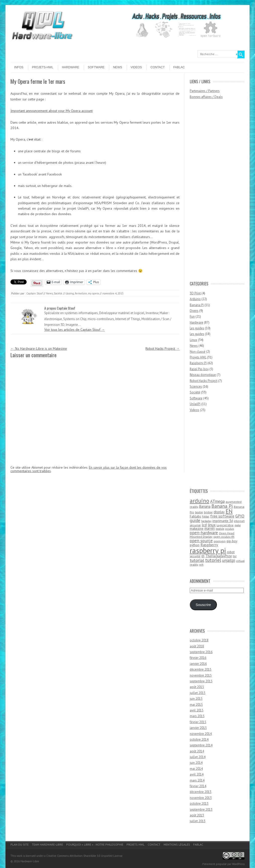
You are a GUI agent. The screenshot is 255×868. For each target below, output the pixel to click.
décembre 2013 (201, 792)
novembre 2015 (201, 675)
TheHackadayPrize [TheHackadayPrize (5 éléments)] (219, 556)
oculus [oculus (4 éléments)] (229, 529)
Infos (19, 67)
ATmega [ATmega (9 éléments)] (217, 501)
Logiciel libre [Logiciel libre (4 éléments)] (225, 525)
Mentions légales (177, 844)
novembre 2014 (201, 734)
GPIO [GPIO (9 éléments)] (240, 516)
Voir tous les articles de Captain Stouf (75, 330)
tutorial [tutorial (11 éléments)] (197, 560)
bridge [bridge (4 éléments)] (208, 512)
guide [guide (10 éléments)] (195, 520)
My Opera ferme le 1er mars (38, 81)
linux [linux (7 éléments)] (212, 525)
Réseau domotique (203, 375)
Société (58, 293)
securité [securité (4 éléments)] (195, 556)
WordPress (238, 864)
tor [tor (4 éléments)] (235, 556)
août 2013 (197, 815)
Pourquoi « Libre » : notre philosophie (95, 844)
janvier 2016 (198, 664)
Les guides (197, 328)
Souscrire (203, 605)
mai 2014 (196, 769)
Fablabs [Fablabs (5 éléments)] (195, 516)
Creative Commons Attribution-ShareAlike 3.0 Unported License (84, 856)
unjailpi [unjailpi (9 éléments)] (229, 560)
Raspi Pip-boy (199, 369)
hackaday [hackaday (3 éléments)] (206, 521)
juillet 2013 (198, 821)
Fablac (179, 67)
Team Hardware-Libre (47, 844)
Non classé (198, 352)
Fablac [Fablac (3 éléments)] (206, 517)
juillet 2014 (198, 757)
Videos (136, 67)
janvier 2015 (198, 728)
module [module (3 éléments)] (220, 529)
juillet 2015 (198, 693)
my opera (93, 293)
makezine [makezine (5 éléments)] (197, 528)
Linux (193, 340)
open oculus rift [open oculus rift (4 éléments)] (224, 537)
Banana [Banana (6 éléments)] (205, 506)
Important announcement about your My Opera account (52, 111)
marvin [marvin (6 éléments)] (210, 528)
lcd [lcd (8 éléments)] (204, 525)
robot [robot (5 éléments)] (231, 552)
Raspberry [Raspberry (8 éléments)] (209, 545)
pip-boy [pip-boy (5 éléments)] (232, 541)
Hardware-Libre (30, 861)
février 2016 (198, 658)
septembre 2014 (201, 745)
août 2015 (197, 687)
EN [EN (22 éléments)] (229, 511)
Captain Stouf (34, 293)
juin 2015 (196, 699)
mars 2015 (197, 716)
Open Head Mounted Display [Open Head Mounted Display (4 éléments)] (212, 535)
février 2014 (198, 786)
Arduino (195, 299)
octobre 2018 (199, 640)
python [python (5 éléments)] (195, 545)
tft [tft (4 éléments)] (203, 556)
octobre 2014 (199, 739)
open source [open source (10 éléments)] (201, 541)
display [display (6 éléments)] (219, 512)
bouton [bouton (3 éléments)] (199, 512)
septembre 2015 (201, 681)
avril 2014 (197, 774)
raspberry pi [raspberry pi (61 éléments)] (208, 550)
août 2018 (197, 646)
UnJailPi (195, 404)
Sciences (196, 387)
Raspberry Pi (198, 363)
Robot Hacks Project (162, 348)
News (118, 67)
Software (96, 67)
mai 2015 (196, 705)
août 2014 (197, 751)
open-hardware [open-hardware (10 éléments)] (204, 533)
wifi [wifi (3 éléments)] (201, 565)
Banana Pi (197, 305)
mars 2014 (197, 780)
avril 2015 (197, 710)
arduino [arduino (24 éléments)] (199, 501)
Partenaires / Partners (205, 91)
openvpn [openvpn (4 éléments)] (220, 541)
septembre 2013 (201, 810)
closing (70, 293)
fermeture (81, 293)
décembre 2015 (201, 669)
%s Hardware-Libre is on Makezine (39, 348)
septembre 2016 (201, 652)
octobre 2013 (199, 804)
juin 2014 (196, 763)
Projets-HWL (43, 67)
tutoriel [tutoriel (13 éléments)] (213, 560)
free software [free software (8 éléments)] (222, 516)
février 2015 (198, 722)
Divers (194, 311)
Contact (158, 67)
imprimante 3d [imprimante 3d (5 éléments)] (223, 521)
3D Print (195, 293)
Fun (192, 316)
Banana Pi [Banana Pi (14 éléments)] (222, 506)
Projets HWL (198, 357)
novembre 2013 (201, 798)
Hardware (70, 67)
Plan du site (20, 844)
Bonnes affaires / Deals (206, 97)
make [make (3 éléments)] (238, 525)
